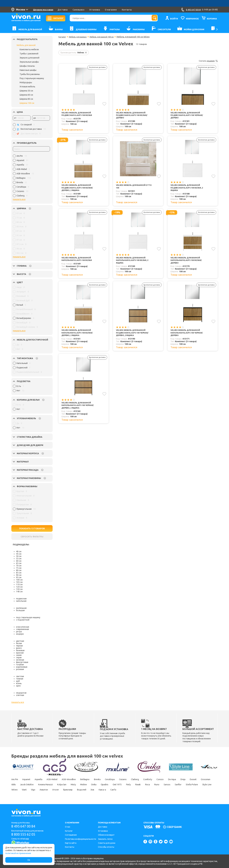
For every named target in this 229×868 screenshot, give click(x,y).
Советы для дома (107, 843)
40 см (19, 551)
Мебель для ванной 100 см (105, 37)
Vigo (107, 790)
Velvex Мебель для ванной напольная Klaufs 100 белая (78, 261)
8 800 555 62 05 (24, 835)
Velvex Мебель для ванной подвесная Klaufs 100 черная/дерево (188, 115)
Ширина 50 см (26, 91)
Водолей (163, 790)
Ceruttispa (123, 779)
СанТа (200, 790)
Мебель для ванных (79, 37)
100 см (19, 580)
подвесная (21, 599)
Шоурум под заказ (43, 10)
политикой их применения (18, 853)
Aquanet (29, 779)
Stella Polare (55, 790)
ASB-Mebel (58, 779)
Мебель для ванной (26, 45)
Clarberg (152, 779)
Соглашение (71, 835)
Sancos (26, 790)
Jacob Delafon (59, 785)
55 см (19, 559)
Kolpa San (99, 785)
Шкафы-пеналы (27, 66)
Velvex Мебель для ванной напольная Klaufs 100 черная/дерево (188, 335)
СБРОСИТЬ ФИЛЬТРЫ (32, 537)
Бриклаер (147, 790)
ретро (19, 632)
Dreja (208, 779)
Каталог (62, 37)
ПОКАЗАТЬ (32, 529)
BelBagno (95, 779)
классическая (23, 627)
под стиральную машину (28, 617)
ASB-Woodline (77, 779)
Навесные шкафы (28, 70)
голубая (20, 665)
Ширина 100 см (27, 103)
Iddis (43, 785)
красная (20, 653)
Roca (200, 785)
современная (22, 629)
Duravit (15, 785)
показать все (19, 199)
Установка (95, 10)
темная (20, 679)
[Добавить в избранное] (104, 104)
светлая (20, 676)
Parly (178, 785)
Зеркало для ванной (29, 58)
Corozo (181, 779)
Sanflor (39, 790)
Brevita (109, 779)
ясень (19, 683)
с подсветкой (23, 620)
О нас (68, 827)
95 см (19, 577)
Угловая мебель (27, 87)
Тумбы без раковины (30, 74)
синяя (19, 655)
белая (19, 643)
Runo (14, 790)
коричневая (22, 667)
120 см (19, 587)
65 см (19, 563)
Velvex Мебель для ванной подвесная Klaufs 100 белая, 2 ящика (188, 189)
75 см (19, 568)
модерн (20, 634)
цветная (20, 641)
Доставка (63, 10)
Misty (113, 785)
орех (18, 686)
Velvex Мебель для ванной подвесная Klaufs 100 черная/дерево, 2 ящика (134, 335)
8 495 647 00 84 (24, 826)
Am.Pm (15, 779)
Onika (137, 785)
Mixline (125, 785)
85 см (19, 573)
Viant (97, 790)
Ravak (189, 785)
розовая (20, 669)
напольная (21, 601)
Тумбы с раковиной (29, 54)
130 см (19, 589)
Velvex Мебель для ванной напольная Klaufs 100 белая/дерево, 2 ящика (78, 335)
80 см (19, 570)
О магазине (111, 10)
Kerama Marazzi (80, 785)
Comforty (167, 779)
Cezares (138, 779)
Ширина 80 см (26, 99)
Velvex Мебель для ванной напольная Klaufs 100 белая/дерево (187, 262)
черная (19, 646)
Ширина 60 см (26, 95)
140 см (19, 592)
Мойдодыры (26, 82)
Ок (29, 860)
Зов (175, 790)
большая (20, 610)
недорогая (21, 693)
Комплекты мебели (29, 49)
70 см (19, 566)
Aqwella (43, 779)
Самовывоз (79, 10)
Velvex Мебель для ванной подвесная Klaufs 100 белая (78, 114)
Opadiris (150, 785)
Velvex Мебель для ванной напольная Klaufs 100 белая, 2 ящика (133, 262)
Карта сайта (71, 843)
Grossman (30, 785)
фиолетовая (22, 662)
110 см (19, 584)
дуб (18, 681)
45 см (19, 554)
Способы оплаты (106, 847)
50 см (19, 556)
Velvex (85, 790)
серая (19, 657)
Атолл (133, 790)
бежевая (20, 650)
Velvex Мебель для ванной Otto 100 (135, 187)
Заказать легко (105, 839)
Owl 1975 (165, 785)
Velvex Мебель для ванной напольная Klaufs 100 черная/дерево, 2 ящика (79, 409)
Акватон (120, 790)
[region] (31, 177)
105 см (19, 582)
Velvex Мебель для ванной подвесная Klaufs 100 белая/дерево (133, 115)
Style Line (72, 790)
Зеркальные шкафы (29, 62)
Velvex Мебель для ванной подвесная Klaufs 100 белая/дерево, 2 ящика (78, 189)
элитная (20, 695)
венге (19, 648)
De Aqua (195, 779)
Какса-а (187, 790)
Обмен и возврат (106, 835)
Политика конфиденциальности (81, 839)
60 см (19, 561)
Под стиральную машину (32, 78)
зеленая (20, 660)
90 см (19, 575)
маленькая (21, 608)
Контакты (127, 10)
